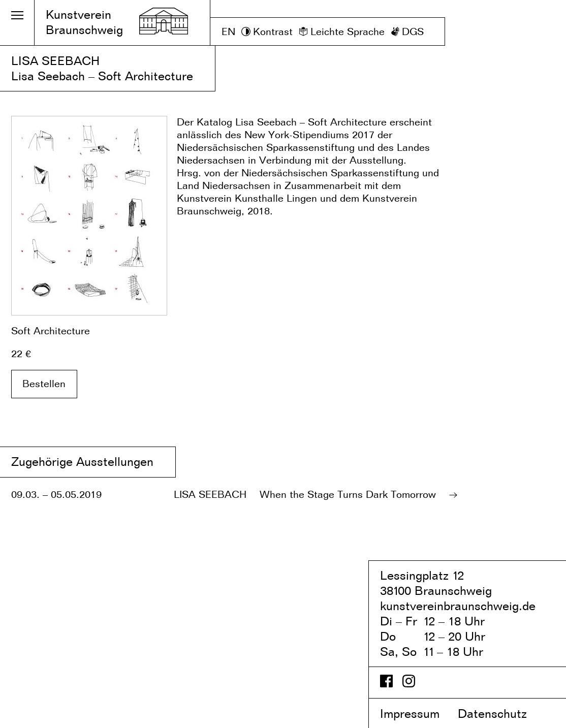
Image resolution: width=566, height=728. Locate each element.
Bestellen (44, 384)
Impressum (417, 714)
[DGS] (407, 32)
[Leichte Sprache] (342, 32)
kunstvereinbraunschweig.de (458, 606)
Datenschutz (501, 714)
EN (228, 31)
